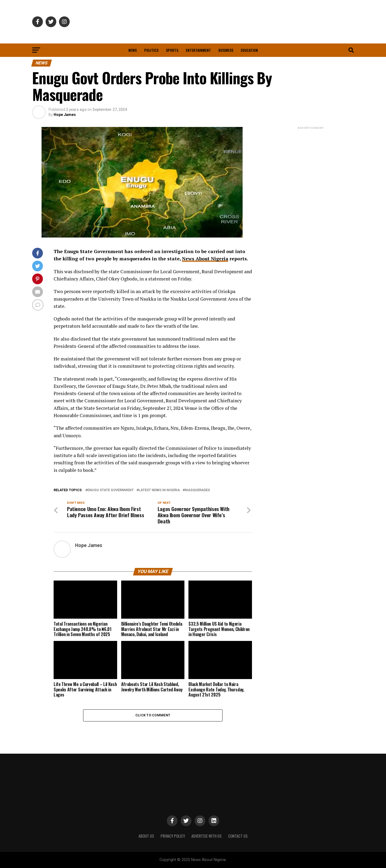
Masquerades (197, 490)
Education (249, 50)
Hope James (65, 115)
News (133, 50)
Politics (151, 50)
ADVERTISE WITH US (207, 836)
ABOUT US (146, 836)
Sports (172, 50)
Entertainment (198, 50)
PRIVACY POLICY (173, 836)
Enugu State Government (111, 490)
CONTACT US (238, 836)
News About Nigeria (205, 259)
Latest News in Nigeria (159, 490)
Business (226, 50)
